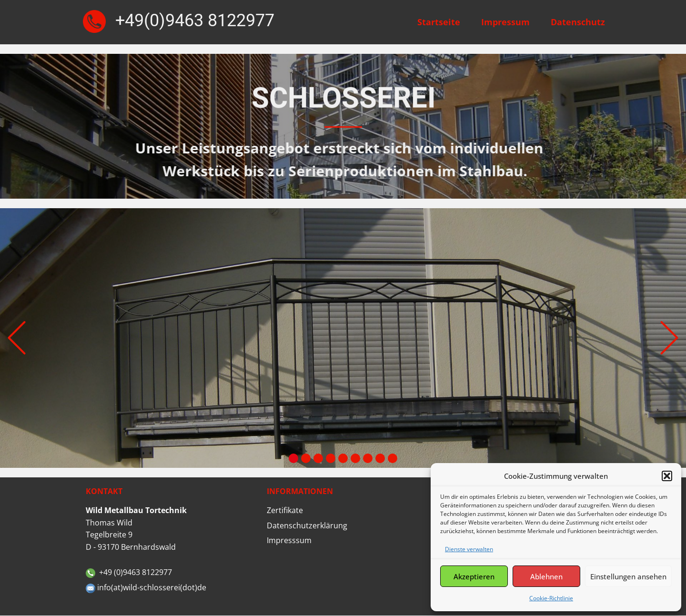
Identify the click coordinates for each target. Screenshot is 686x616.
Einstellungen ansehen (628, 576)
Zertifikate (285, 510)
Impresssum (289, 540)
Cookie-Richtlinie (551, 598)
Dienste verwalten (469, 549)
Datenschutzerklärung (307, 525)
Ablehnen (546, 576)
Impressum (505, 22)
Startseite (439, 22)
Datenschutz (578, 22)
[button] (667, 476)
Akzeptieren (474, 576)
